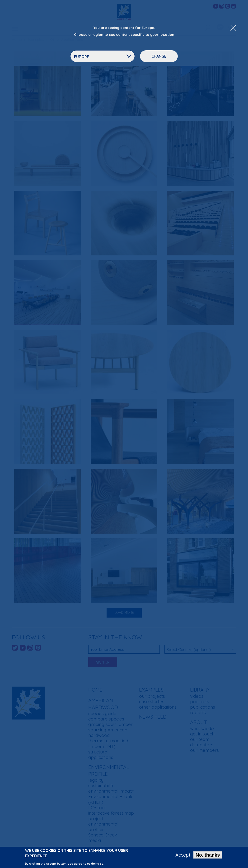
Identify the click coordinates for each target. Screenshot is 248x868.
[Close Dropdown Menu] (233, 28)
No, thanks (208, 856)
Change (159, 56)
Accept (183, 856)
